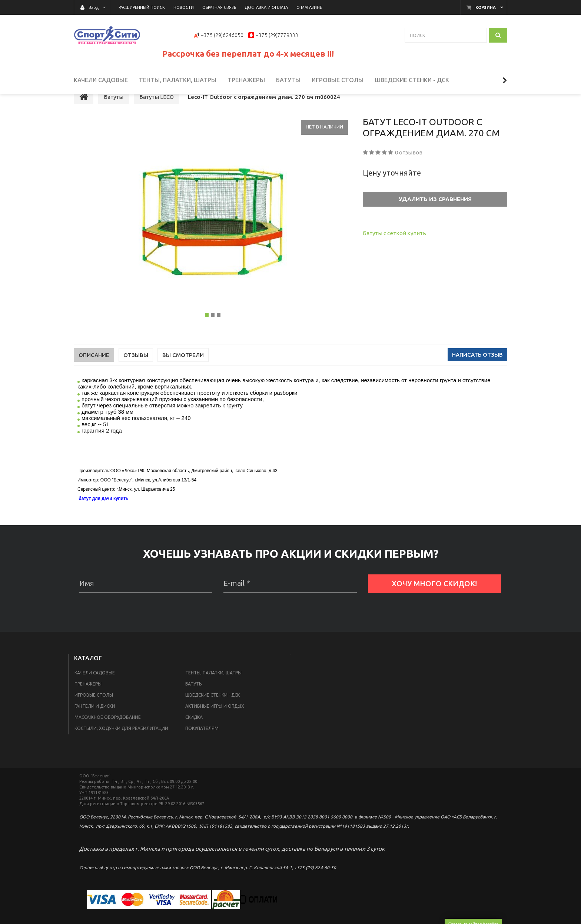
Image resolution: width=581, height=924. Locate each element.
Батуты (194, 698)
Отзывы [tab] (136, 369)
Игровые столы (94, 709)
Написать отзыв (477, 369)
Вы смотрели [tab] (183, 369)
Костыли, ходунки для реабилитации (121, 743)
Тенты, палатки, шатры (213, 687)
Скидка (194, 732)
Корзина (486, 7)
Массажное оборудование (108, 732)
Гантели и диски (95, 720)
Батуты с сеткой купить (394, 248)
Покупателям (202, 743)
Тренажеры (88, 698)
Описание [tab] (94, 369)
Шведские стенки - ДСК (213, 709)
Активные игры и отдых (215, 720)
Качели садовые (95, 687)
